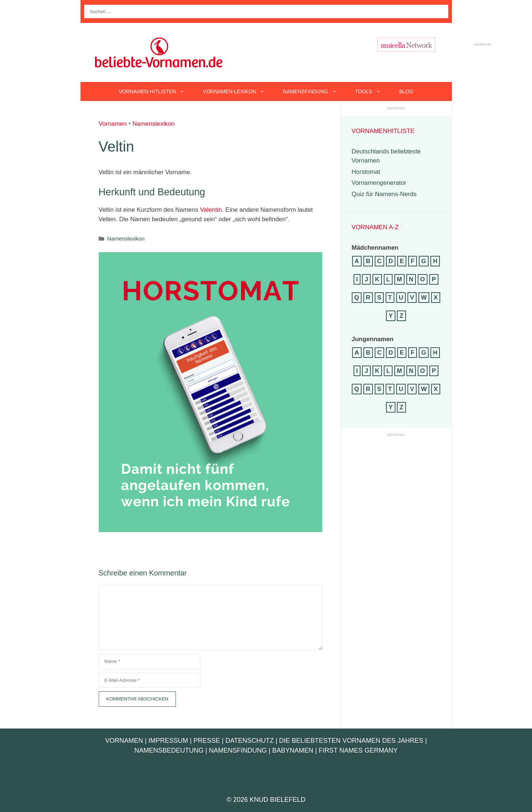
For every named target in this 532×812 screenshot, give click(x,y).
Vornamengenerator (379, 183)
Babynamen (293, 750)
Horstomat (366, 172)
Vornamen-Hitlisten (156, 91)
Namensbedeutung (169, 750)
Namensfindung (314, 91)
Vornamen (113, 124)
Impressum (168, 741)
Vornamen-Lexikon (238, 91)
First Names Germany (358, 750)
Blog (406, 91)
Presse (207, 741)
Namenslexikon (153, 124)
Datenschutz (250, 741)
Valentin (211, 210)
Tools (373, 91)
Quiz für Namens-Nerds (384, 194)
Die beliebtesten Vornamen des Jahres (351, 741)
